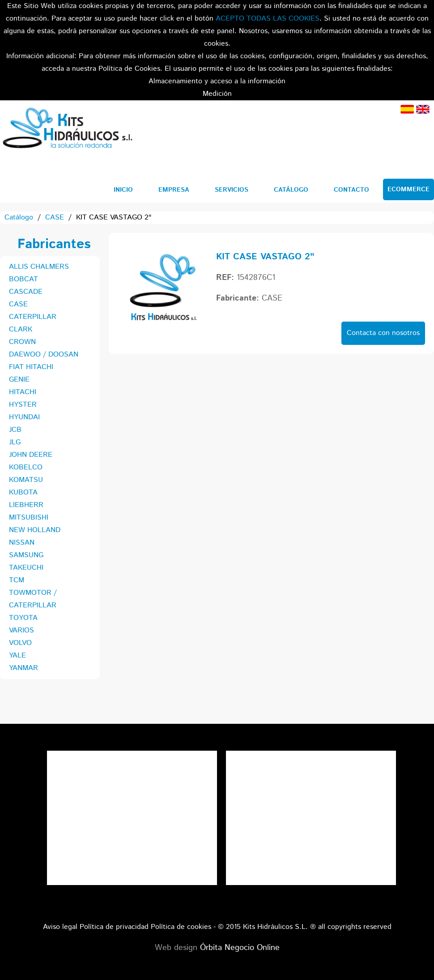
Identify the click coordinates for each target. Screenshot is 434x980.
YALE (17, 655)
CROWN (22, 342)
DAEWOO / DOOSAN (44, 355)
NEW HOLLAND (35, 530)
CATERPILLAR (33, 317)
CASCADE (26, 292)
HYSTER (23, 405)
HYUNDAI (24, 417)
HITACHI (23, 392)
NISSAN (22, 543)
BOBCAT (23, 279)
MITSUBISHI (29, 518)
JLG (15, 442)
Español (407, 109)
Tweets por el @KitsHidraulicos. (311, 757)
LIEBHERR (26, 505)
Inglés (423, 109)
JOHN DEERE (31, 455)
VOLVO (20, 643)
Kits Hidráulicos (67, 129)
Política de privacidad (114, 927)
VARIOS (21, 630)
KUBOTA (23, 492)
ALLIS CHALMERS (39, 267)
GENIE (19, 380)
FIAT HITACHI (31, 367)
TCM (17, 580)
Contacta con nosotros (383, 333)
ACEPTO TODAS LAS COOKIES (268, 19)
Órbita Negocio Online (240, 948)
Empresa (174, 190)
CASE (55, 217)
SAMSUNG (26, 555)
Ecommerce (408, 189)
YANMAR (23, 668)
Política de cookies (181, 927)
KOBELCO (26, 467)
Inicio (123, 190)
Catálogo (291, 190)
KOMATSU (26, 480)
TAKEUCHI (26, 568)
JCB (15, 430)
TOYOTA (23, 618)
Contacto (351, 190)
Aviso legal (60, 927)
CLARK (21, 329)
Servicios (232, 190)
